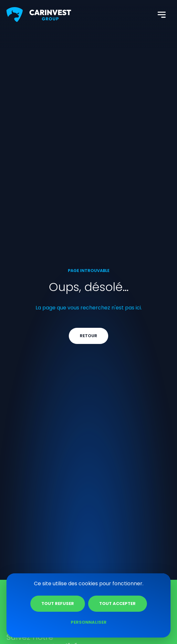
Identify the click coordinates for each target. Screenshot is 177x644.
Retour (88, 336)
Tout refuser (58, 604)
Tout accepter (117, 604)
